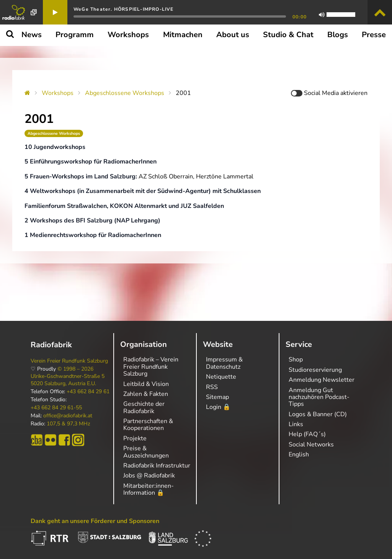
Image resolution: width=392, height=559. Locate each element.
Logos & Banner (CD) (318, 414)
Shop (296, 360)
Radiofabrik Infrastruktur (157, 466)
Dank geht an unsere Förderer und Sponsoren (95, 521)
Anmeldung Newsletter (322, 380)
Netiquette (221, 377)
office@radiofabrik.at (68, 416)
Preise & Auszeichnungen (146, 452)
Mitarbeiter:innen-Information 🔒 (149, 489)
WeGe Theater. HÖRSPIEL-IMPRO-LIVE (124, 9)
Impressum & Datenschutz (224, 363)
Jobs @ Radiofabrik (149, 476)
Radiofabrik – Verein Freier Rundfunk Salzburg (151, 367)
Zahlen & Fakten (146, 394)
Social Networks (311, 445)
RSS (212, 387)
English (299, 454)
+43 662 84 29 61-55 (56, 408)
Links (296, 424)
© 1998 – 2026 (75, 369)
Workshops (58, 93)
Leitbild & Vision (146, 384)
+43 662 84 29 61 (88, 392)
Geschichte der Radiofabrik (144, 407)
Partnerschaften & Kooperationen (148, 425)
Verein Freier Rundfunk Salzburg (69, 361)
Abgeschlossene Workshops (125, 93)
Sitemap (217, 397)
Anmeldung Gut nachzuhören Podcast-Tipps (319, 397)
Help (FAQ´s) (307, 434)
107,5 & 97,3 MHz (68, 424)
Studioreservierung (315, 370)
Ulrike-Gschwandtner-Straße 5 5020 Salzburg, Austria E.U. (68, 380)
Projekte (135, 438)
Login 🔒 (218, 407)
